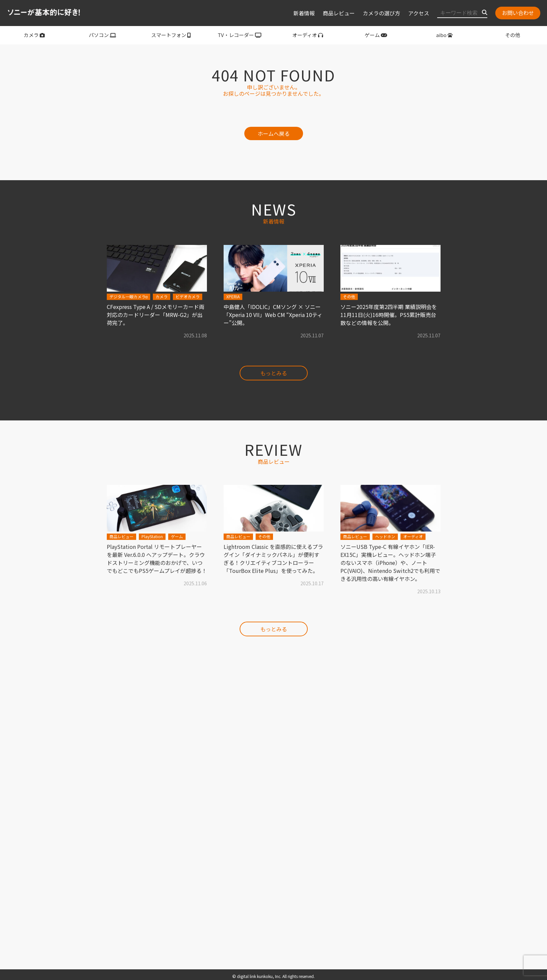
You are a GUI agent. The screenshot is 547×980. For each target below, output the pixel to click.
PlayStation (152, 536)
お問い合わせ (518, 13)
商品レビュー (339, 13)
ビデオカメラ (188, 296)
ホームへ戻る (274, 133)
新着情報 (304, 13)
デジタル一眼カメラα (129, 296)
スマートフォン (171, 35)
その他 (513, 35)
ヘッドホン (385, 536)
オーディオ (308, 35)
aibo (444, 35)
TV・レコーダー (239, 35)
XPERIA (233, 296)
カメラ (34, 35)
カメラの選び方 (381, 13)
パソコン (102, 35)
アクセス (419, 13)
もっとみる (274, 373)
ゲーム (376, 35)
